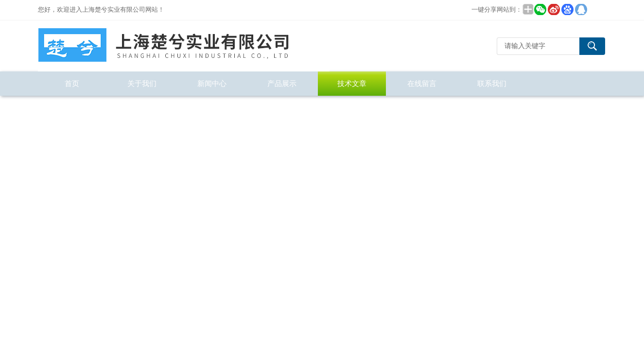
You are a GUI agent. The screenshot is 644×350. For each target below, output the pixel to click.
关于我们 (142, 83)
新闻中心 (212, 83)
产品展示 (282, 83)
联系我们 (492, 83)
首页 (72, 83)
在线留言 (422, 83)
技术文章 (352, 83)
